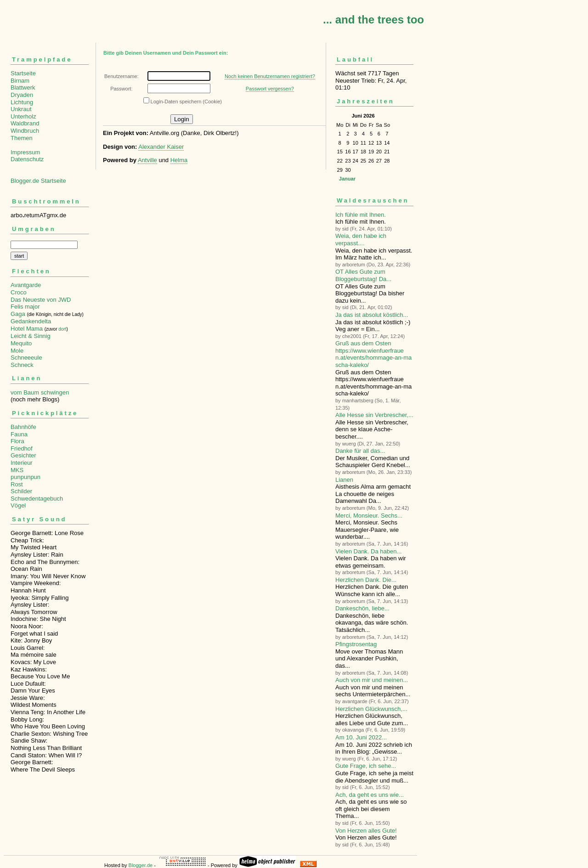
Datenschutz (27, 159)
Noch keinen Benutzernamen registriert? (270, 76)
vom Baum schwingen (40, 392)
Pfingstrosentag (356, 644)
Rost (17, 484)
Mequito (21, 343)
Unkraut (21, 109)
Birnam (20, 81)
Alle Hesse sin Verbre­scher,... (374, 415)
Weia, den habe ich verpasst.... (361, 240)
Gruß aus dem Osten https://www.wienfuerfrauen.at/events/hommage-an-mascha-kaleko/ (373, 354)
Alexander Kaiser (161, 147)
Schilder (21, 491)
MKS (17, 470)
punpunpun (25, 477)
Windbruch (25, 131)
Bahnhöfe (23, 427)
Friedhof (22, 448)
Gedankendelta (31, 321)
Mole (17, 351)
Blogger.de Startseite (38, 181)
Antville (147, 160)
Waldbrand (25, 123)
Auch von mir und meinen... (372, 680)
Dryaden (22, 95)
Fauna (19, 434)
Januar (347, 179)
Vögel (18, 505)
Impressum (25, 152)
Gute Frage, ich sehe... (366, 766)
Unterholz (23, 116)
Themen (22, 138)
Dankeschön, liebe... (362, 608)
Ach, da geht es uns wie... (370, 795)
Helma (179, 160)
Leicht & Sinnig (31, 336)
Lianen (344, 480)
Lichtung (22, 102)
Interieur (22, 463)
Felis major (25, 307)
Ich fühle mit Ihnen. (361, 215)
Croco (19, 292)
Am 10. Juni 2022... (361, 737)
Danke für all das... (360, 451)
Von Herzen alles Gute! (366, 831)
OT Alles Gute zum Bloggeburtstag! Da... (363, 275)
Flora (17, 441)
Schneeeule (26, 358)
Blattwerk (23, 87)
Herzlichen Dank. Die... (366, 580)
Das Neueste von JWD (41, 300)
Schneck (22, 365)
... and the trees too (373, 20)
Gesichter (23, 455)
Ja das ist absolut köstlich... (372, 315)
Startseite (23, 73)
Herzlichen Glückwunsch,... (371, 709)
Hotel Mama (27, 329)
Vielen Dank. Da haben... (368, 551)
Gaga (18, 314)
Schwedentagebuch (37, 499)
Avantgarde (26, 285)
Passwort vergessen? (270, 89)
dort (62, 329)
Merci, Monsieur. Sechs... (369, 516)
